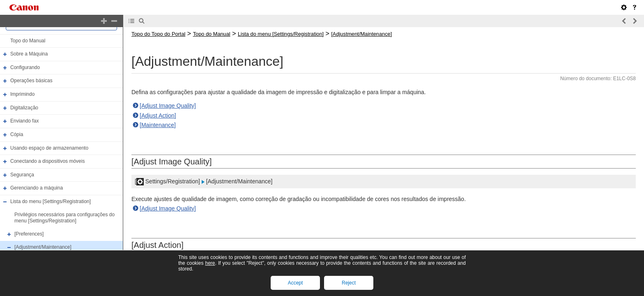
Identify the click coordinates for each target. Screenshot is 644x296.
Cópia (17, 134)
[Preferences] (29, 234)
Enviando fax (24, 121)
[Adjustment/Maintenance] (43, 247)
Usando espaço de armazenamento (49, 148)
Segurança (22, 175)
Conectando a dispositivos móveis (47, 161)
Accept (296, 283)
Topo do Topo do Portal (158, 34)
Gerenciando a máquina (37, 188)
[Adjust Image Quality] (168, 106)
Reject (349, 283)
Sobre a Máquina (29, 54)
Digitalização (24, 108)
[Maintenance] (158, 125)
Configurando (25, 67)
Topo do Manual (28, 41)
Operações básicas (31, 81)
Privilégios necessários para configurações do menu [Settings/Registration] (64, 218)
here (210, 263)
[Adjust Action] (158, 116)
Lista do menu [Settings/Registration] (51, 201)
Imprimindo (22, 94)
